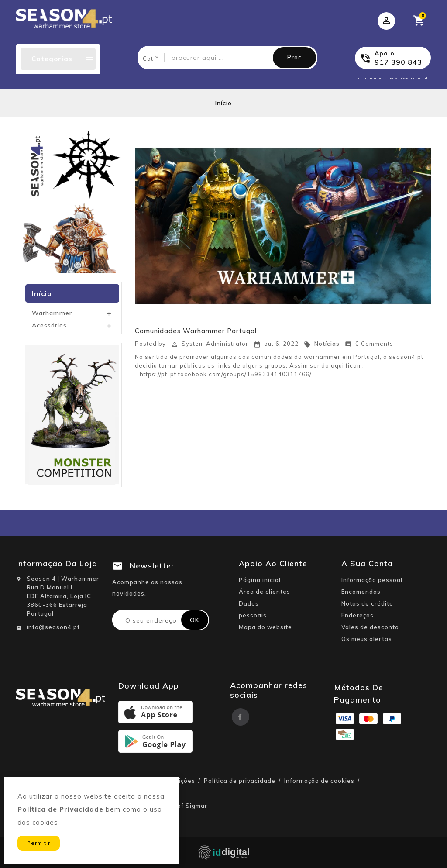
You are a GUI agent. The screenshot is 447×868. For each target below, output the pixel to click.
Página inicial (260, 580)
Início (42, 293)
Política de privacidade (240, 781)
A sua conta (367, 563)
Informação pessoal (372, 580)
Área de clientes (265, 592)
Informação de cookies (319, 781)
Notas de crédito (367, 603)
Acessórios (49, 325)
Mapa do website (265, 627)
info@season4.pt (53, 627)
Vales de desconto (370, 627)
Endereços (358, 615)
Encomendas (361, 592)
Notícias (322, 344)
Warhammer (52, 313)
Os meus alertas (367, 639)
